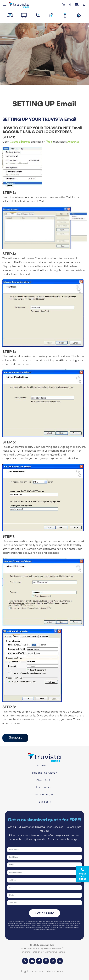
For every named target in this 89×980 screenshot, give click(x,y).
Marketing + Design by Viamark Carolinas (42, 952)
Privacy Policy (54, 972)
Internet (43, 766)
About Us (43, 780)
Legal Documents (32, 972)
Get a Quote (45, 913)
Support (15, 738)
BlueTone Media (53, 949)
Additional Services (43, 773)
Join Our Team (43, 795)
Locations (43, 787)
